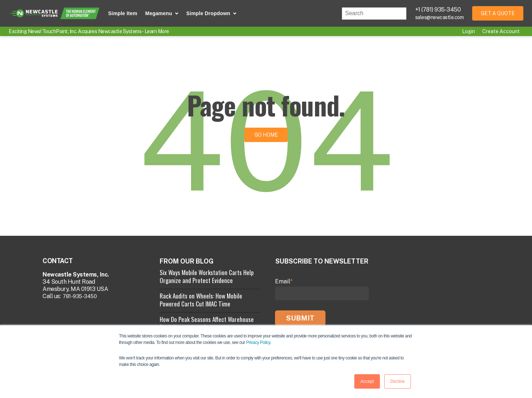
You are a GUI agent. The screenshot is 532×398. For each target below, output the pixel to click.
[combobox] (374, 14)
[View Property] (210, 279)
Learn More (157, 31)
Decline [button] (398, 381)
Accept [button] (367, 381)
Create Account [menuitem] (501, 31)
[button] (162, 14)
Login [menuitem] (469, 31)
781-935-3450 (80, 296)
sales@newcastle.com (440, 17)
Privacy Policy (258, 343)
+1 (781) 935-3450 (438, 10)
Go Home (266, 135)
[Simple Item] (123, 14)
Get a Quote (498, 13)
